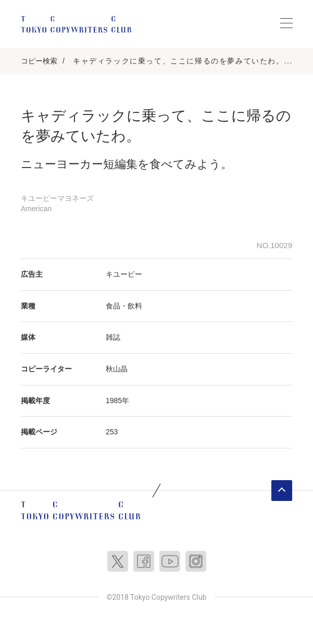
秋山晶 (117, 369)
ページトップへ (282, 491)
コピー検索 (39, 61)
